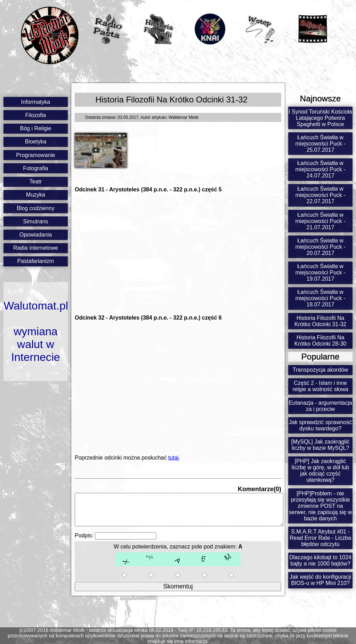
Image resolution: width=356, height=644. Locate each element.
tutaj (173, 458)
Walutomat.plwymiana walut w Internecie (35, 331)
